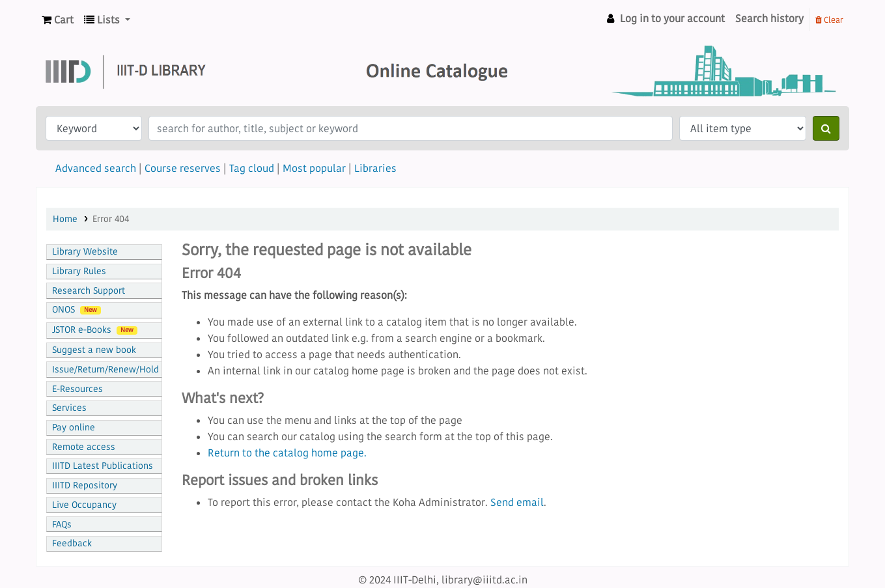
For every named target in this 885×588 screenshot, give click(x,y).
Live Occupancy (84, 505)
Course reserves (183, 168)
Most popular (314, 168)
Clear (829, 20)
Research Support (89, 291)
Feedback (72, 543)
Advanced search (96, 168)
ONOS (77, 310)
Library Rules (79, 271)
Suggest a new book (94, 350)
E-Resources (77, 389)
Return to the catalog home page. (287, 453)
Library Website (85, 252)
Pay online (74, 427)
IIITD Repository (85, 485)
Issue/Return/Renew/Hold (105, 370)
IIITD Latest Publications (103, 466)
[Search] (826, 128)
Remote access (84, 447)
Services (69, 408)
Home (65, 219)
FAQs (62, 525)
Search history (769, 18)
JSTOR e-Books (95, 330)
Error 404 (111, 219)
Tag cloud (252, 168)
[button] (58, 20)
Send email (517, 502)
